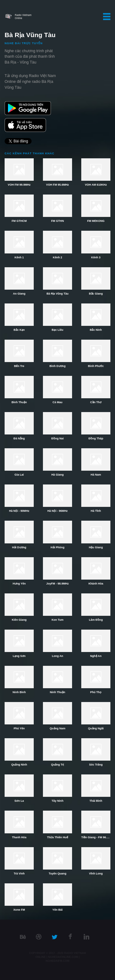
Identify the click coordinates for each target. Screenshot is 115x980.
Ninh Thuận (58, 692)
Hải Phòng (57, 547)
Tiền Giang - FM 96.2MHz (96, 837)
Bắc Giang (96, 294)
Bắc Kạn (19, 330)
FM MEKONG (96, 221)
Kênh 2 (57, 257)
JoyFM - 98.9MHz (57, 584)
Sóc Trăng (96, 765)
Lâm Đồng (96, 620)
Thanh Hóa (19, 837)
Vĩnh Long (96, 874)
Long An (57, 656)
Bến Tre (19, 366)
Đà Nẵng (19, 438)
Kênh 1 (19, 257)
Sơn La (19, 801)
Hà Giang (58, 475)
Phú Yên (19, 728)
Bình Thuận (19, 402)
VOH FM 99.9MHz (19, 185)
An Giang (19, 294)
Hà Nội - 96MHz (57, 511)
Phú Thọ (96, 692)
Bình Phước (96, 366)
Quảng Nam (57, 728)
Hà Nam (96, 475)
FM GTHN (57, 221)
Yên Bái (57, 910)
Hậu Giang (96, 547)
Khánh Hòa (96, 584)
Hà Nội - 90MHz (19, 511)
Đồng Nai (57, 438)
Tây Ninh (57, 801)
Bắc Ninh (96, 330)
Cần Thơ (96, 402)
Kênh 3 (96, 257)
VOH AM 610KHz (96, 185)
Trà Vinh (19, 874)
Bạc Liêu (58, 330)
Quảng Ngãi (96, 728)
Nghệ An (96, 656)
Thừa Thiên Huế (57, 837)
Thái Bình (96, 801)
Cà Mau (57, 402)
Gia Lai (19, 475)
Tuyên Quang (57, 874)
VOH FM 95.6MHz (57, 185)
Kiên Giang (19, 620)
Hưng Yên (19, 584)
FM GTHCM (19, 221)
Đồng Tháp (96, 438)
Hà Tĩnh (96, 511)
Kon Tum (57, 620)
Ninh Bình (19, 692)
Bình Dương (57, 366)
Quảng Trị (58, 765)
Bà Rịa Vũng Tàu (58, 294)
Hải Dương (19, 547)
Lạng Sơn (19, 656)
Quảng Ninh (19, 765)
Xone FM (19, 910)
